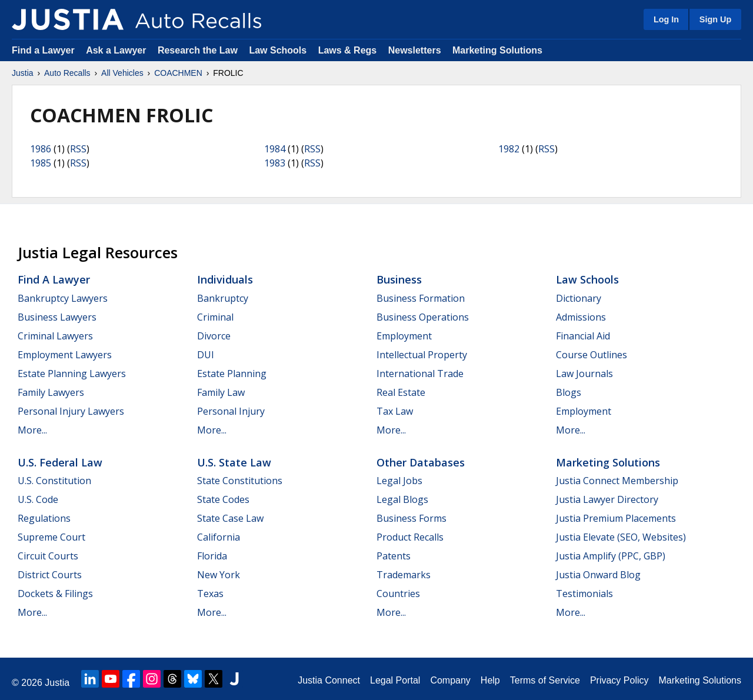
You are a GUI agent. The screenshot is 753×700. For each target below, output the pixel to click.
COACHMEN (178, 73)
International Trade (420, 374)
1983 (275, 163)
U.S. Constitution (54, 481)
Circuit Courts (48, 556)
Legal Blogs (402, 499)
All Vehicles (122, 73)
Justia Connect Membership (617, 481)
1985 (41, 163)
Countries (398, 594)
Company (450, 680)
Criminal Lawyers (55, 336)
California (219, 537)
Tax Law (395, 411)
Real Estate (401, 392)
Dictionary (579, 298)
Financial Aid (583, 336)
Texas (210, 594)
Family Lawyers (51, 392)
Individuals (225, 279)
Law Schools (278, 50)
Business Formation (421, 298)
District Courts (50, 575)
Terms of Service (545, 680)
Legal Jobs (399, 481)
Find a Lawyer (43, 50)
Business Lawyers (57, 317)
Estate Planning (232, 374)
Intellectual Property (422, 355)
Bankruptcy (223, 298)
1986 (41, 149)
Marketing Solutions (497, 50)
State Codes (223, 499)
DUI (206, 355)
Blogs (569, 392)
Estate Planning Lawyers (72, 374)
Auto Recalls (67, 73)
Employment (404, 336)
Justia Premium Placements (616, 518)
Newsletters (415, 50)
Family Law (221, 392)
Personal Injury (231, 411)
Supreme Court (51, 537)
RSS (78, 149)
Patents (394, 556)
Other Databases (421, 462)
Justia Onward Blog (598, 575)
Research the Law (198, 50)
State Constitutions (240, 481)
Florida (212, 556)
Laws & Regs (348, 50)
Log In (666, 19)
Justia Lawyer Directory (607, 499)
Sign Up (715, 19)
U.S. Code (38, 499)
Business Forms (412, 518)
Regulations (44, 518)
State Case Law (230, 518)
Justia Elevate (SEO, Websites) (621, 537)
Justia (23, 73)
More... (32, 430)
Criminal (215, 317)
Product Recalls (410, 537)
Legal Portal (395, 680)
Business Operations (423, 317)
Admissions (581, 317)
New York (219, 575)
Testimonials (584, 594)
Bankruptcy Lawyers (63, 298)
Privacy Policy (619, 680)
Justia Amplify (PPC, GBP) (611, 556)
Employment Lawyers (65, 355)
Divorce (214, 336)
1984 (275, 149)
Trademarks (404, 575)
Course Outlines (592, 355)
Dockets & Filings (55, 594)
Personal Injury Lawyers (71, 411)
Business (399, 279)
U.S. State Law (234, 462)
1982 (509, 149)
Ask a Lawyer (117, 50)
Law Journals (584, 374)
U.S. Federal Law (60, 462)
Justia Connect (329, 680)
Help (490, 680)
